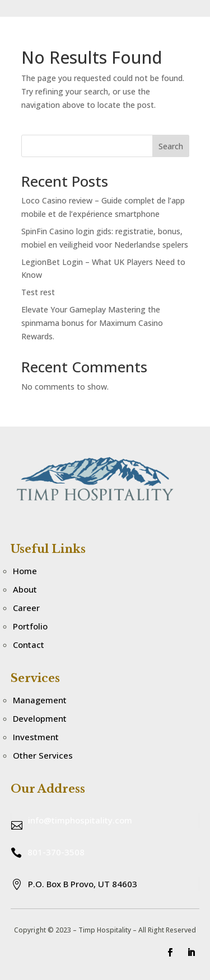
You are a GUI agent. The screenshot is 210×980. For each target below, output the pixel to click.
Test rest (38, 292)
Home (25, 571)
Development (40, 718)
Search (171, 146)
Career (26, 608)
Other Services (43, 755)
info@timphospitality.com (80, 820)
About (25, 589)
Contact (29, 645)
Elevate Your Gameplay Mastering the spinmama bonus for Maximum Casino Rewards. (92, 323)
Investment (36, 737)
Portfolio (30, 626)
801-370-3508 (56, 852)
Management (40, 700)
